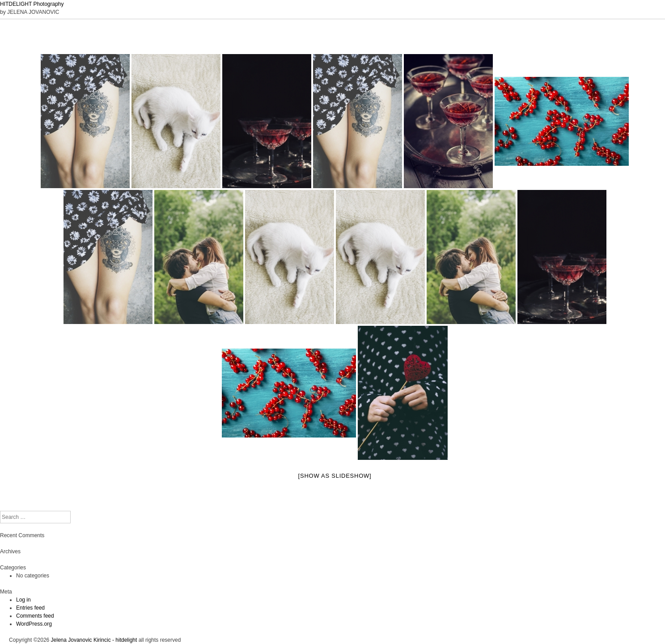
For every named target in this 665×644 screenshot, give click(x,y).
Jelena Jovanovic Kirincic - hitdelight (94, 640)
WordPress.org (34, 624)
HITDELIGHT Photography (32, 4)
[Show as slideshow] (335, 476)
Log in (23, 600)
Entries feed (30, 608)
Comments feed (35, 616)
